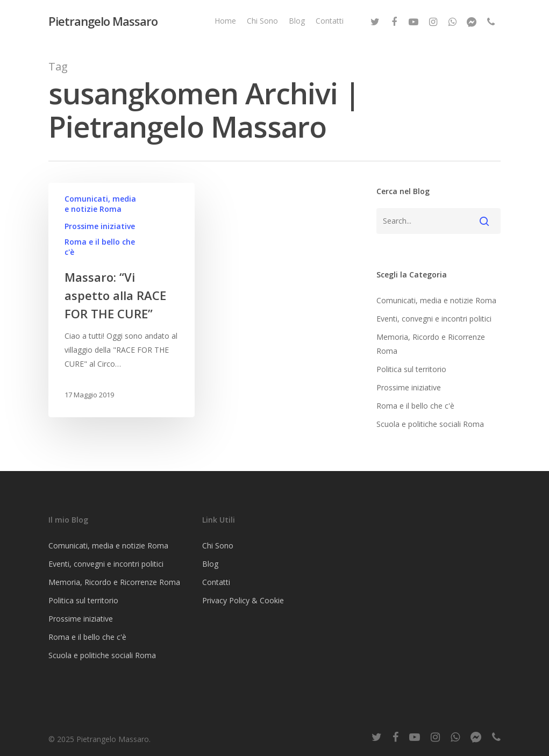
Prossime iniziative (100, 226)
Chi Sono (262, 21)
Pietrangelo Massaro (103, 21)
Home (225, 21)
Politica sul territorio (411, 369)
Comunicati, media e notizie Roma (100, 204)
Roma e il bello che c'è (100, 247)
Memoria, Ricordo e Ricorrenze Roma (431, 344)
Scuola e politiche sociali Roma (430, 424)
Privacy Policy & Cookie (243, 600)
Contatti (330, 21)
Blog (297, 21)
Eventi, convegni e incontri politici (434, 319)
